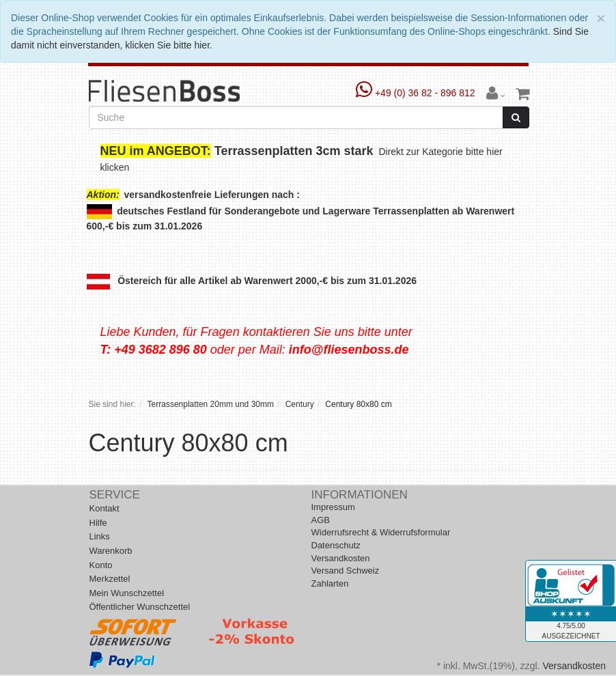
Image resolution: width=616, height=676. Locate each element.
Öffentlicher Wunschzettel (140, 607)
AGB (321, 520)
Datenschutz (336, 545)
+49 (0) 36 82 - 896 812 (417, 93)
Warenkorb (111, 551)
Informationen (360, 495)
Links (100, 536)
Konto (101, 565)
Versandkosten (341, 558)
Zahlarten (330, 583)
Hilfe (98, 523)
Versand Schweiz (346, 571)
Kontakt (104, 508)
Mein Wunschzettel (127, 593)
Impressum (333, 507)
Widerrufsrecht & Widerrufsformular (381, 532)
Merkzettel (110, 579)
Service (115, 495)
